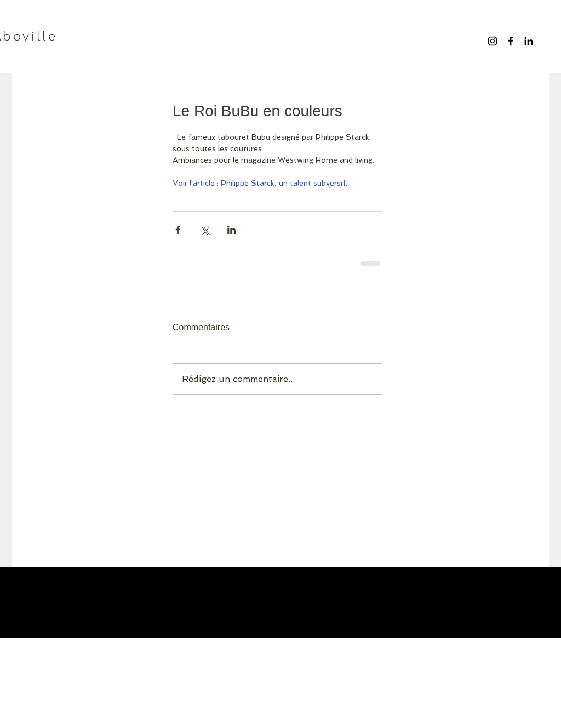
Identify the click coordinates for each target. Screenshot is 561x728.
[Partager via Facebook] (178, 230)
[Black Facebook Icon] (511, 41)
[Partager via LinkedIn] (231, 230)
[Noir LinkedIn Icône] (529, 41)
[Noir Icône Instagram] (493, 41)
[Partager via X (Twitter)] (205, 230)
